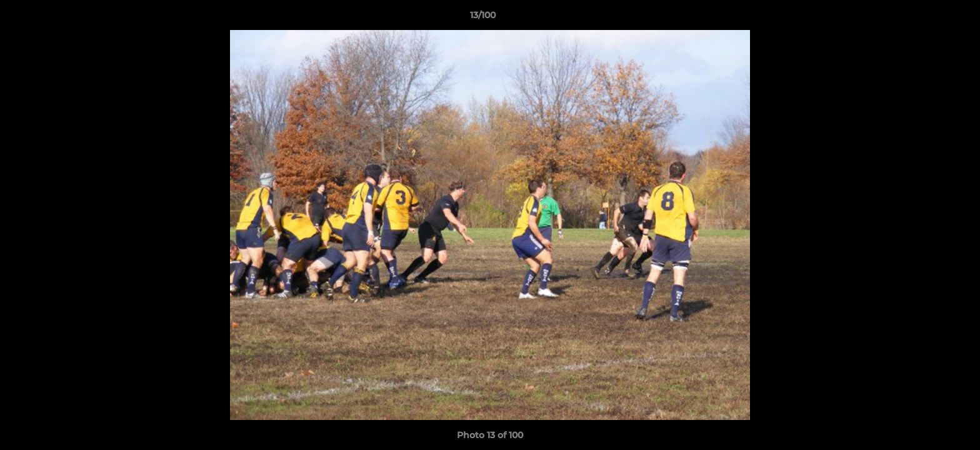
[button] (927, 18)
